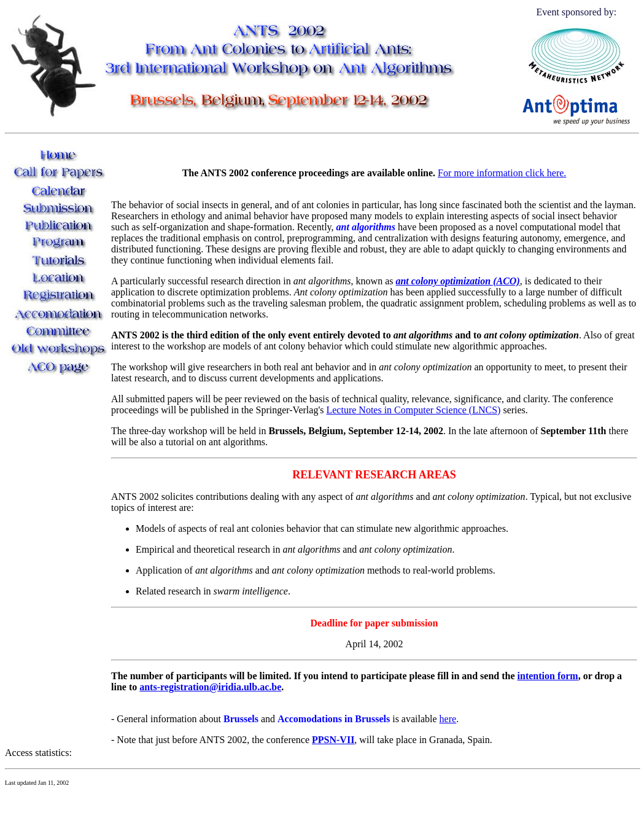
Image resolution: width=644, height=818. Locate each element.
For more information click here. (502, 173)
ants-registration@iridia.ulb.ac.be (210, 687)
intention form (548, 676)
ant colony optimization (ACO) (457, 281)
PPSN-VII (333, 740)
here (448, 719)
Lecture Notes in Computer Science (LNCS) (413, 410)
